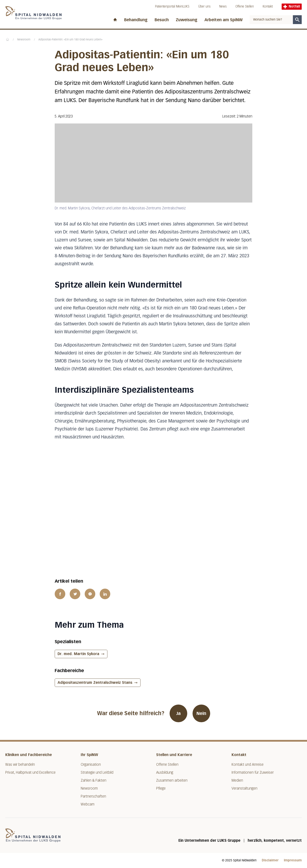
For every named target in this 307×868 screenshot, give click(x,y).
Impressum (293, 860)
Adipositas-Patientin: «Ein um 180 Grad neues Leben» (70, 40)
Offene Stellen (245, 7)
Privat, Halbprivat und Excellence (30, 772)
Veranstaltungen (244, 788)
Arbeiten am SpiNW (224, 20)
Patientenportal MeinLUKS (172, 7)
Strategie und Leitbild (97, 772)
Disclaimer (270, 860)
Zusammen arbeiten (172, 780)
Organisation (91, 765)
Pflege (161, 788)
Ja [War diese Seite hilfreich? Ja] (178, 713)
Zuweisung (187, 20)
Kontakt (268, 7)
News (223, 7)
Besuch (162, 20)
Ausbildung (165, 772)
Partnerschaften (93, 796)
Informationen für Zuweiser (253, 772)
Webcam (88, 804)
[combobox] (271, 20)
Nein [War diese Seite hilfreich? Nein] (201, 713)
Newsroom (24, 40)
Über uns (204, 7)
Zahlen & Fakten (94, 780)
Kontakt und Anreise (248, 765)
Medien (237, 780)
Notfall (292, 7)
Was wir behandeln (20, 765)
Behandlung (136, 20)
